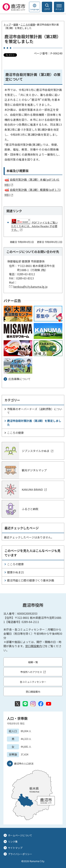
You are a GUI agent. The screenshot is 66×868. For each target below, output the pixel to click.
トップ (7, 25)
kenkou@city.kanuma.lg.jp (30, 287)
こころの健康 (28, 25)
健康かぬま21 (16, 572)
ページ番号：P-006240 (48, 53)
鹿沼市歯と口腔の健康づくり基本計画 (31, 580)
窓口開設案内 (35, 646)
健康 (16, 25)
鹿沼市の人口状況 (24, 764)
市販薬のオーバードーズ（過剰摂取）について (35, 411)
